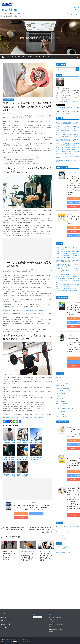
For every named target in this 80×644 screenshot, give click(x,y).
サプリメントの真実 (61, 404)
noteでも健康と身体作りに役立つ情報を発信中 (68, 102)
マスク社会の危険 (61, 412)
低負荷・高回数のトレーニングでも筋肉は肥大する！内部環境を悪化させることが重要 (27, 556)
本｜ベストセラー (61, 535)
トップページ (75, 5)
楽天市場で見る (21, 518)
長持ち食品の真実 (61, 401)
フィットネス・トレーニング (63, 532)
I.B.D (12, 113)
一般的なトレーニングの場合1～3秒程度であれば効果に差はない (21, 160)
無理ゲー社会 (59, 414)
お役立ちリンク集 (74, 12)
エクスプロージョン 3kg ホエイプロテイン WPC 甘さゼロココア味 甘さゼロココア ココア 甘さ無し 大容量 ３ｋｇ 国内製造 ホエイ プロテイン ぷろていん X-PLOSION (32, 507)
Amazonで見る (21, 514)
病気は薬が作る (60, 396)
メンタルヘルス (60, 417)
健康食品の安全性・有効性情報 (64, 552)
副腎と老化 (59, 399)
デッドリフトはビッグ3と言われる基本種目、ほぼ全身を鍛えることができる (46, 556)
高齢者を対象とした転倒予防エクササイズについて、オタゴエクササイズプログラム (9, 556)
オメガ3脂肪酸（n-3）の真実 (63, 391)
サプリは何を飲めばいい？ (64, 408)
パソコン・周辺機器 (61, 538)
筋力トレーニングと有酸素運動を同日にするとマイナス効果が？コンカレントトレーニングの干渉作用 (42, 530)
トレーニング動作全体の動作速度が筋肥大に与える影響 (19, 162)
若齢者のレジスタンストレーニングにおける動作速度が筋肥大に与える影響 (25, 310)
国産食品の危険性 (61, 393)
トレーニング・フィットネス (9, 100)
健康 (57, 378)
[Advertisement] (28, 249)
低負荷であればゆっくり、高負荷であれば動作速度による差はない (21, 164)
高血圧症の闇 (59, 386)
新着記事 (76, 7)
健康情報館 (9, 10)
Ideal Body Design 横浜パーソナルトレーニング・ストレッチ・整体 (55, 619)
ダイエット (59, 380)
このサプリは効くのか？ (64, 406)
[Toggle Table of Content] (36, 157)
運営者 (77, 9)
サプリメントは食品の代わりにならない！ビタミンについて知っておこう (13, 529)
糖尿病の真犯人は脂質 (62, 388)
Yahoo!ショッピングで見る (36, 514)
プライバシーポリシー (72, 14)
